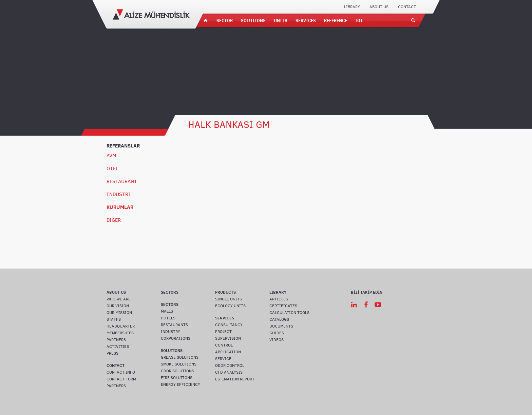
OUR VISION (118, 306)
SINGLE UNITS (229, 299)
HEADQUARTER (121, 326)
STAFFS (114, 319)
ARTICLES (279, 299)
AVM (111, 156)
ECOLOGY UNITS (230, 306)
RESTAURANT (122, 181)
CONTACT (407, 7)
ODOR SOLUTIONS (177, 371)
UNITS (281, 20)
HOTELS (168, 318)
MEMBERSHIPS (120, 333)
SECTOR (225, 20)
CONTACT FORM (121, 379)
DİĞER (114, 220)
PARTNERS (116, 340)
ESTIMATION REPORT (235, 379)
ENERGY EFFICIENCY (180, 384)
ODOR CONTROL (230, 365)
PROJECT (223, 332)
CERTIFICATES (283, 306)
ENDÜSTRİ (118, 194)
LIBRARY (352, 7)
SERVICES (306, 20)
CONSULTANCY (229, 325)
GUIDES (277, 333)
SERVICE (223, 359)
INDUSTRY (170, 332)
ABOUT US (379, 7)
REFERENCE (336, 20)
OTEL (112, 169)
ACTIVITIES (118, 347)
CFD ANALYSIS (229, 372)
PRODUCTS (225, 292)
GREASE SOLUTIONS (180, 357)
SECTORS (170, 292)
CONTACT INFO (121, 372)
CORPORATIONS (176, 338)
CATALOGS (279, 319)
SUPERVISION (228, 338)
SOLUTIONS (253, 20)
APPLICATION (228, 352)
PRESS (112, 353)
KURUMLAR (120, 207)
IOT (359, 20)
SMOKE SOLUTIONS (179, 364)
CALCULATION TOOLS (289, 313)
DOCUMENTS (281, 326)
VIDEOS (277, 340)
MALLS (167, 311)
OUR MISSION (119, 313)
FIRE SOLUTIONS (177, 378)
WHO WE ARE (119, 299)
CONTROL (224, 345)
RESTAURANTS (174, 325)
